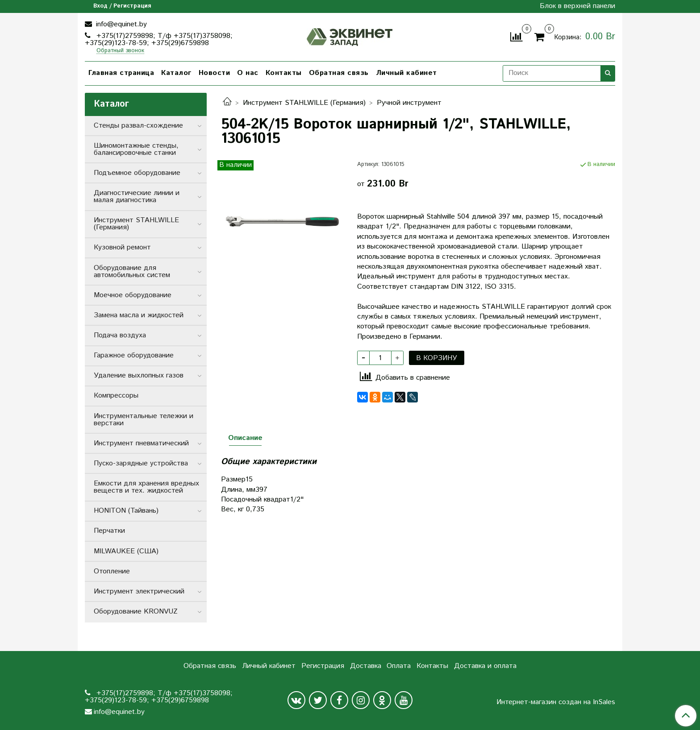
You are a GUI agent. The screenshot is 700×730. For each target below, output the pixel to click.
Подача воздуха (120, 335)
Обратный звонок (120, 51)
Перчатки (109, 531)
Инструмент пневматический (141, 443)
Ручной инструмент (409, 103)
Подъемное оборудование (137, 173)
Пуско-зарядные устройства (141, 463)
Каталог (176, 73)
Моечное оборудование (133, 295)
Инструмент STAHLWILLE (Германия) (304, 103)
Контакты (284, 73)
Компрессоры (116, 396)
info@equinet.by (120, 24)
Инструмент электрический (139, 591)
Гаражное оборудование (134, 355)
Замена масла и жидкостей (139, 315)
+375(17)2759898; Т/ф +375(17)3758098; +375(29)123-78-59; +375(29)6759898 (159, 39)
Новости (215, 73)
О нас (248, 73)
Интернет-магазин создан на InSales (556, 702)
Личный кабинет (406, 73)
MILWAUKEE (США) (126, 551)
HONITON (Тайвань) (126, 511)
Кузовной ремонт (122, 247)
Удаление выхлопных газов (139, 375)
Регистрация (323, 666)
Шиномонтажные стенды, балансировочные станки (136, 149)
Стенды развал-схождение (138, 126)
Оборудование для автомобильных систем (132, 272)
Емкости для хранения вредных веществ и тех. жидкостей (146, 487)
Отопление (112, 571)
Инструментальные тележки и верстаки (144, 420)
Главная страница (121, 73)
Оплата (399, 666)
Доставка (366, 666)
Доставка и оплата (485, 666)
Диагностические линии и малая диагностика (137, 197)
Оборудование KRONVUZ (136, 612)
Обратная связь (339, 73)
